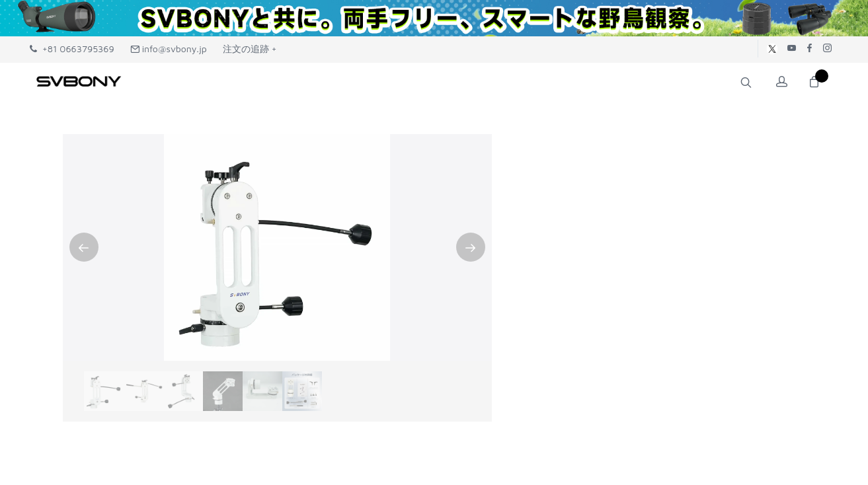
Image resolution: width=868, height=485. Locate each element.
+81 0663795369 (72, 49)
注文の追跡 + (250, 49)
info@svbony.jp (169, 49)
